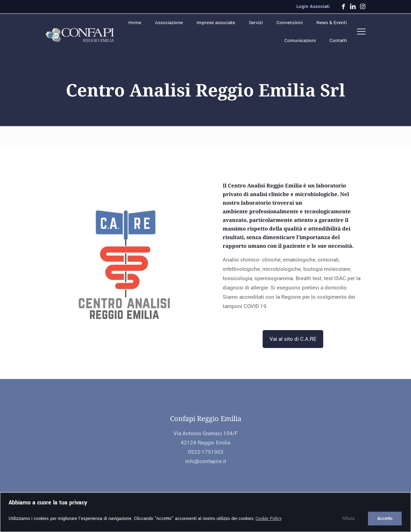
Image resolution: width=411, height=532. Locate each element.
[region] (205, 512)
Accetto (385, 519)
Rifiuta (348, 519)
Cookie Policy (268, 519)
